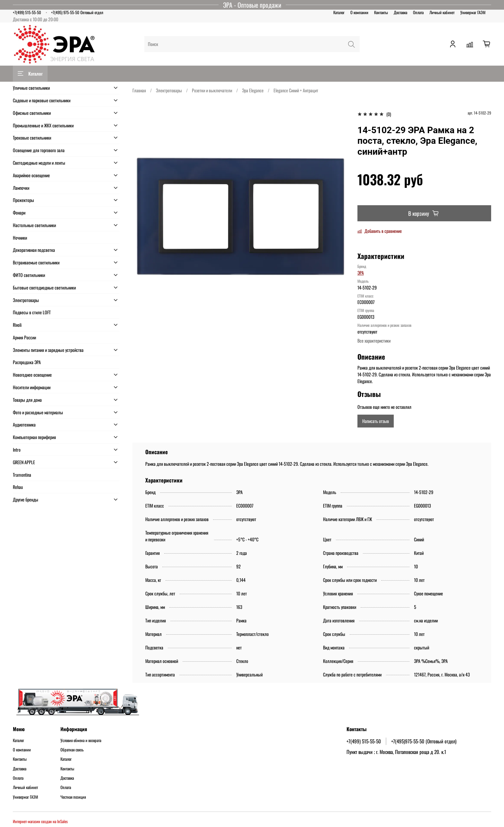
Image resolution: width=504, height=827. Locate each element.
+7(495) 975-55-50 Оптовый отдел (77, 12)
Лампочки (21, 188)
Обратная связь (72, 750)
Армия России (24, 337)
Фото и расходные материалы (38, 412)
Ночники (20, 238)
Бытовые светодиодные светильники (44, 287)
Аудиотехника (24, 424)
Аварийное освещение (31, 175)
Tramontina (22, 475)
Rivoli (17, 325)
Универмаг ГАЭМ (473, 12)
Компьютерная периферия (34, 437)
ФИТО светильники (29, 275)
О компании (359, 12)
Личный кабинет (442, 12)
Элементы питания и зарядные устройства (48, 350)
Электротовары (169, 90)
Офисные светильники (32, 113)
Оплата (418, 12)
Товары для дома (27, 400)
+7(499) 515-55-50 (27, 12)
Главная (139, 90)
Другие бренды (26, 499)
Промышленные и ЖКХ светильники (43, 125)
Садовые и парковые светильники (42, 100)
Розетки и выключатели (212, 90)
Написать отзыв (376, 421)
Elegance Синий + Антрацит (296, 90)
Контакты (381, 12)
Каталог (339, 12)
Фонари (19, 212)
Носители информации (32, 387)
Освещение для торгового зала (39, 150)
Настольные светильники (34, 225)
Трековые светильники (32, 138)
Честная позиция (73, 797)
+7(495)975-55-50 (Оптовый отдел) (424, 741)
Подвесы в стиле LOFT (32, 312)
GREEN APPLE (24, 462)
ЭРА (361, 273)
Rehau (18, 487)
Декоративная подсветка (34, 250)
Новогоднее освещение (32, 375)
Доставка (401, 12)
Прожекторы (23, 200)
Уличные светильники (31, 88)
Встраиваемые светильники (36, 262)
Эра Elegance (253, 90)
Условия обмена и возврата (81, 740)
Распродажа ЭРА (27, 362)
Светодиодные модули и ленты (39, 163)
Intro (17, 450)
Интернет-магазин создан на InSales (40, 821)
